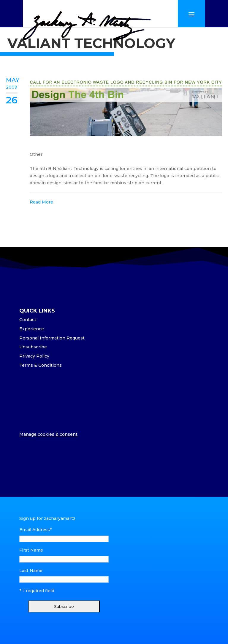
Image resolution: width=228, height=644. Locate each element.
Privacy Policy (34, 356)
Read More (41, 202)
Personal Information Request (52, 338)
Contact (28, 320)
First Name (31, 550)
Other (36, 154)
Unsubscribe (33, 347)
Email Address (35, 530)
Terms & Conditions (41, 365)
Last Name (31, 571)
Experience (32, 329)
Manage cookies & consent (48, 434)
